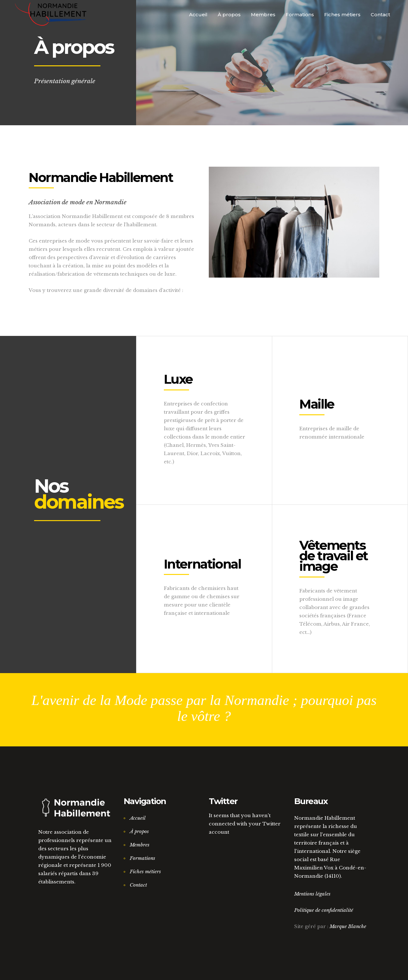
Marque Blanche (348, 926)
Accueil (138, 818)
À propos (139, 831)
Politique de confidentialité (324, 910)
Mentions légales (312, 894)
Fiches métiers (145, 871)
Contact (138, 885)
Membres (140, 845)
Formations (142, 858)
